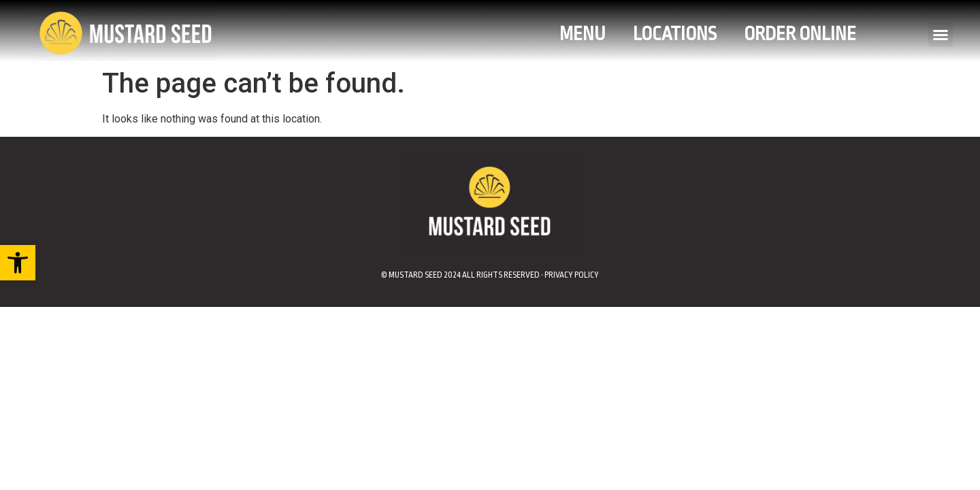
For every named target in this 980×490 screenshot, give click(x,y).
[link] (18, 263)
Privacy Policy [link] (572, 275)
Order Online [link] (800, 34)
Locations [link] (675, 34)
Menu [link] (583, 34)
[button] (941, 35)
